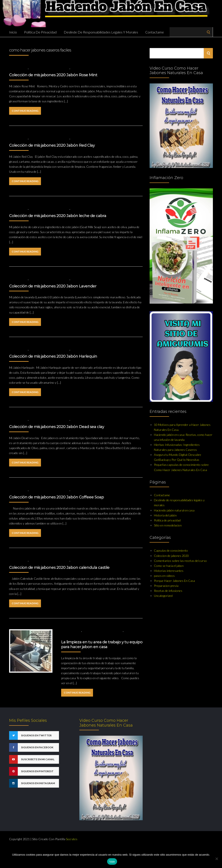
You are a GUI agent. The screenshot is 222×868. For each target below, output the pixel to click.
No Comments (82, 69)
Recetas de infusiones (168, 591)
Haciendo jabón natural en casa (174, 510)
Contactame (155, 32)
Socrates (72, 839)
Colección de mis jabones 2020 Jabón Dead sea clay (57, 427)
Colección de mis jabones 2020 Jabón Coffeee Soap (56, 497)
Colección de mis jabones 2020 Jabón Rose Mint (53, 75)
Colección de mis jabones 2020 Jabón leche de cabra (58, 216)
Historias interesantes (169, 571)
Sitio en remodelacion (168, 525)
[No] (217, 859)
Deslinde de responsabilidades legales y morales (101, 32)
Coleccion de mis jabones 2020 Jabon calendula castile (59, 568)
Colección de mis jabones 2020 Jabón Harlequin (53, 356)
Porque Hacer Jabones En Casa (174, 581)
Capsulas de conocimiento (102, 631)
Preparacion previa (166, 586)
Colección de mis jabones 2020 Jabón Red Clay (52, 145)
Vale (112, 862)
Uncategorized (163, 596)
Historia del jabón (165, 515)
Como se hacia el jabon (169, 566)
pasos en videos (164, 576)
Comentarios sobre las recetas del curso (180, 561)
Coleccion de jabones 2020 (49, 69)
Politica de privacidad (40, 32)
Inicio (13, 32)
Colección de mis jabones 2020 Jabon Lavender (53, 286)
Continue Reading (25, 111)
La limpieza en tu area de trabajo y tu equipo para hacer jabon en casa (102, 644)
